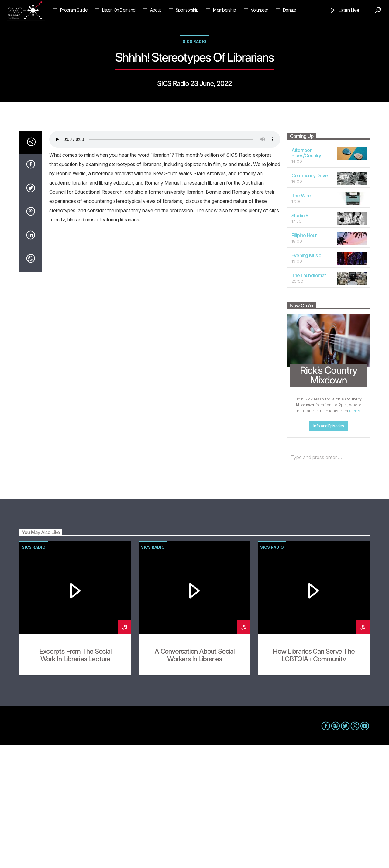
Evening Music (306, 378)
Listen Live (344, 10)
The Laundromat (309, 398)
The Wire (301, 318)
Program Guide (74, 10)
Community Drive (310, 298)
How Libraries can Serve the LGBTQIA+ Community (313, 778)
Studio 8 (300, 338)
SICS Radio (194, 103)
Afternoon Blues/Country (306, 276)
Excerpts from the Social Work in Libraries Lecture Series (75, 781)
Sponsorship (187, 10)
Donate (290, 10)
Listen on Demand (119, 10)
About (156, 10)
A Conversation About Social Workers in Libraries (194, 778)
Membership (224, 10)
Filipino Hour (304, 358)
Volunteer (260, 10)
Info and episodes (329, 548)
